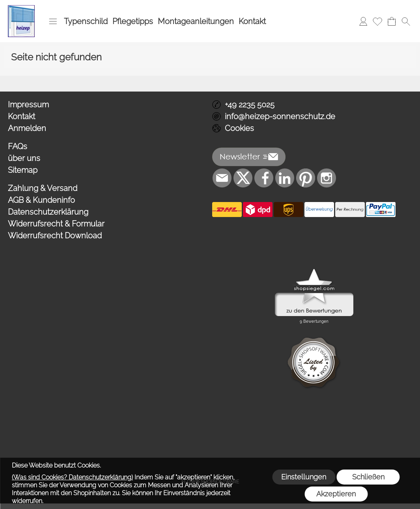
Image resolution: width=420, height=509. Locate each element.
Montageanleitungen (196, 21)
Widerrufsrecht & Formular (56, 224)
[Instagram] (327, 178)
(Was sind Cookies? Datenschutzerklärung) (72, 477)
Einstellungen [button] (304, 477)
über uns (24, 158)
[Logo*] (21, 8)
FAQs (18, 146)
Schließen (368, 477)
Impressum (28, 105)
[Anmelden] (363, 21)
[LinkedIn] (285, 178)
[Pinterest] (306, 178)
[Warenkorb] (392, 21)
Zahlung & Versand (43, 188)
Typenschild (86, 21)
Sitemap (23, 170)
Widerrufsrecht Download (55, 236)
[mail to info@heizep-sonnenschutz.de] (222, 178)
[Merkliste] (377, 21)
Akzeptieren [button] (336, 494)
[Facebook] (264, 178)
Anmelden (27, 128)
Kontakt (252, 21)
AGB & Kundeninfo (41, 200)
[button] (53, 21)
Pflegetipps (133, 21)
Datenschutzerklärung (48, 212)
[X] (243, 178)
